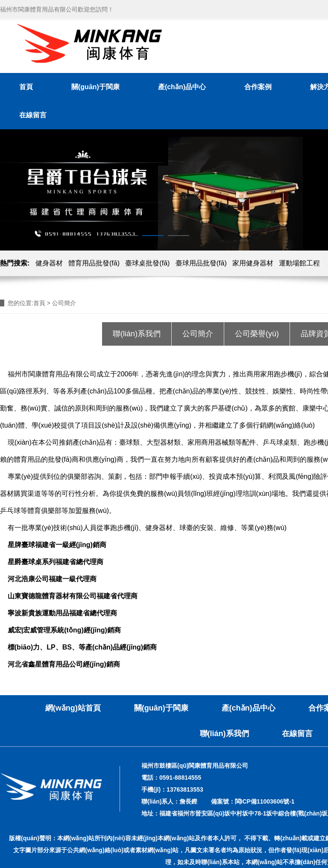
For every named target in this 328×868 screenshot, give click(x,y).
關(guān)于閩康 (95, 87)
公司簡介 (198, 334)
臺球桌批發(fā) (147, 263)
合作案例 (258, 87)
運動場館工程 (299, 263)
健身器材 (49, 263)
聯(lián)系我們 (137, 334)
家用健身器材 (253, 263)
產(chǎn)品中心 (182, 87)
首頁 (26, 87)
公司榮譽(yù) (257, 334)
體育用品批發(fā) (94, 263)
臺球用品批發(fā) (201, 263)
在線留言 (33, 115)
